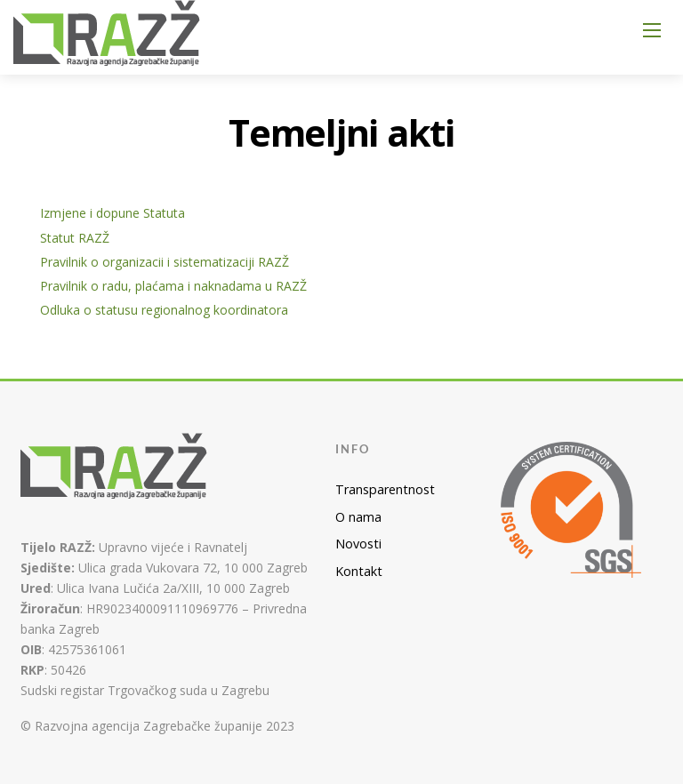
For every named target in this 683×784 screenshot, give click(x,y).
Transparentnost (385, 489)
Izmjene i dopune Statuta (112, 213)
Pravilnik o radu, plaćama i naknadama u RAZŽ (173, 286)
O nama (358, 517)
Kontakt (359, 571)
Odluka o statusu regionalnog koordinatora (164, 310)
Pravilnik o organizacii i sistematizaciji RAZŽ (165, 262)
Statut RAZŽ (75, 238)
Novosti (358, 544)
